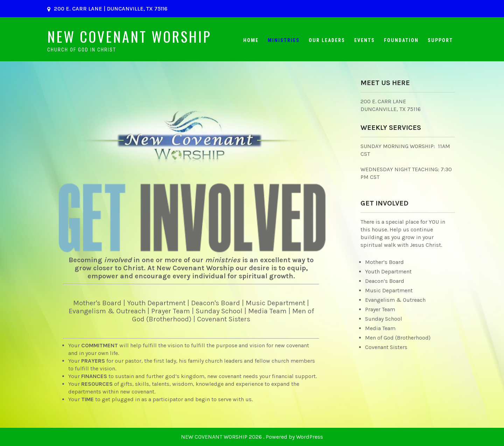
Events (365, 40)
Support (440, 40)
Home (251, 40)
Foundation (401, 40)
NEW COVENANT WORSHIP (129, 36)
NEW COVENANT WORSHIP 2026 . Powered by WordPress (252, 437)
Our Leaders (327, 40)
